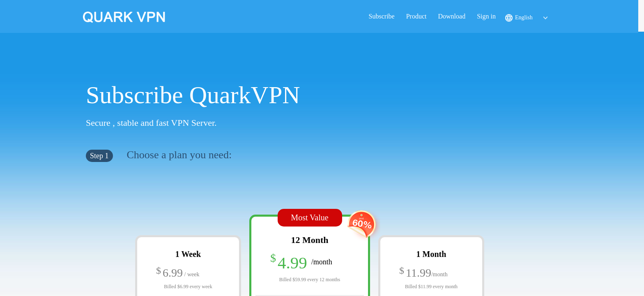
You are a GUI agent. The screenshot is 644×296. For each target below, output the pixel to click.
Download (452, 16)
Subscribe (382, 16)
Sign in (486, 16)
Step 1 (99, 156)
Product (416, 16)
